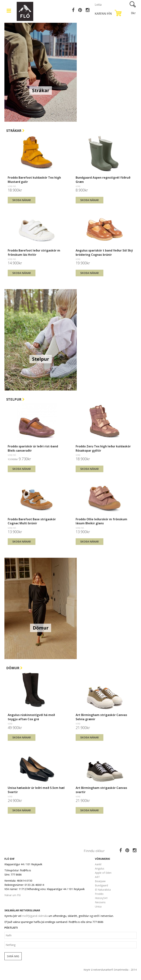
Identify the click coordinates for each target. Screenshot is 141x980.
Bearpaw (100, 881)
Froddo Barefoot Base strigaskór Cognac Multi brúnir (32, 521)
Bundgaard (101, 885)
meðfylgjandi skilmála (35, 916)
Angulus (100, 868)
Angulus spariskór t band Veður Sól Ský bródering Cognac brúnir (104, 252)
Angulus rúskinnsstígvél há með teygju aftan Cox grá (31, 717)
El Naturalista (103, 890)
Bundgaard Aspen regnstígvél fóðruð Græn (103, 180)
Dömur (14, 668)
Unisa (98, 906)
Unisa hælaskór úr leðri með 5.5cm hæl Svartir (36, 790)
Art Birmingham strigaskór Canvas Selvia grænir (101, 717)
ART (97, 877)
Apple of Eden (103, 873)
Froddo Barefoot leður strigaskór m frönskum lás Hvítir (34, 252)
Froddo (99, 894)
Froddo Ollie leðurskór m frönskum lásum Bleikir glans (101, 521)
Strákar (15, 131)
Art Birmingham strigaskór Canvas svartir (101, 790)
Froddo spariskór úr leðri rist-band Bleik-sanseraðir (33, 448)
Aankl (98, 864)
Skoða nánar (22, 200)
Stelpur (15, 399)
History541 (101, 898)
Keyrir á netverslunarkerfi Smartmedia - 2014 (110, 970)
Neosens (100, 902)
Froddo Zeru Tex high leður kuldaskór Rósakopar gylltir (103, 448)
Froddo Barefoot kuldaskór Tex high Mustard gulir (34, 180)
